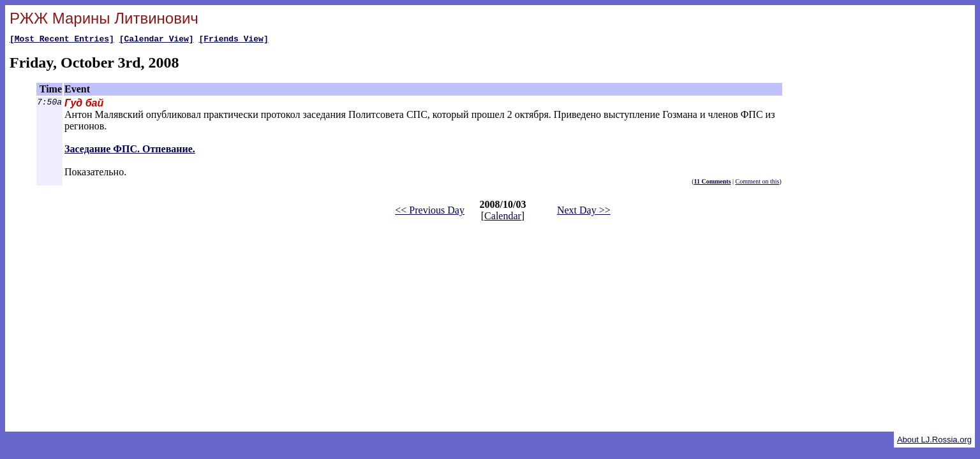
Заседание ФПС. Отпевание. (130, 151)
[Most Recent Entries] (62, 40)
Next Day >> (584, 212)
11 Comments (712, 183)
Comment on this (758, 183)
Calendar (503, 218)
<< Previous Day (430, 212)
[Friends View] (233, 40)
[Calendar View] (157, 40)
